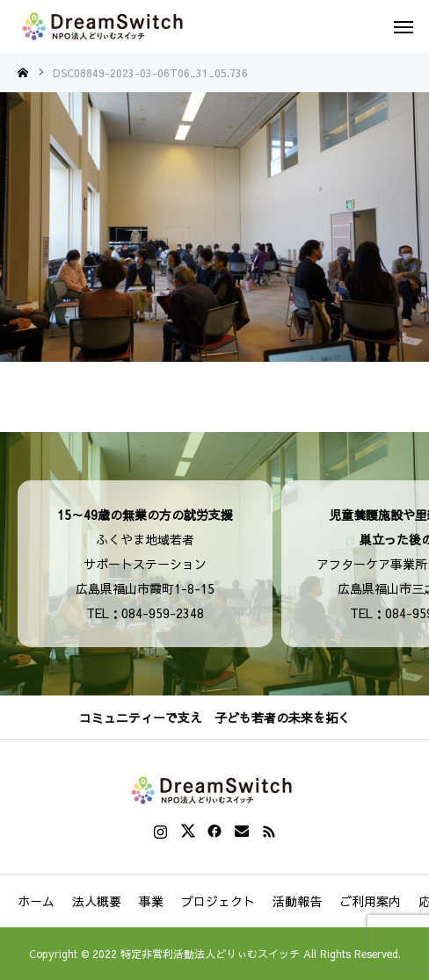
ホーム (36, 901)
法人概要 (97, 901)
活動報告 (297, 901)
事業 (151, 901)
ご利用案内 (370, 901)
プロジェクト (218, 901)
